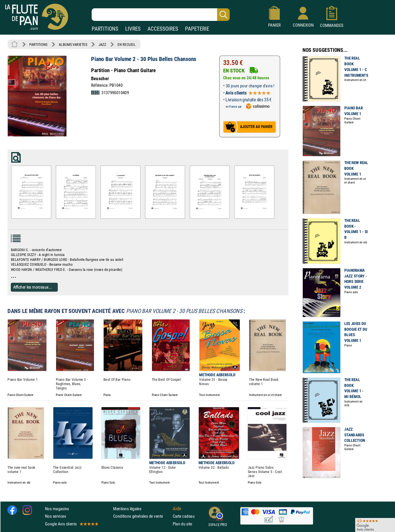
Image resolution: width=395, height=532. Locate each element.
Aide (177, 509)
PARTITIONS (105, 29)
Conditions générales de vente (142, 516)
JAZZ (102, 44)
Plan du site (182, 524)
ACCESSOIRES (163, 29)
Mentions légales (127, 509)
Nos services (55, 516)
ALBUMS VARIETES (73, 44)
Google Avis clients (71, 524)
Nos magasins (57, 509)
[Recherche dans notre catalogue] (161, 15)
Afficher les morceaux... (33, 287)
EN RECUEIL (126, 44)
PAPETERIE (197, 29)
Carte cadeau (184, 516)
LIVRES (133, 29)
